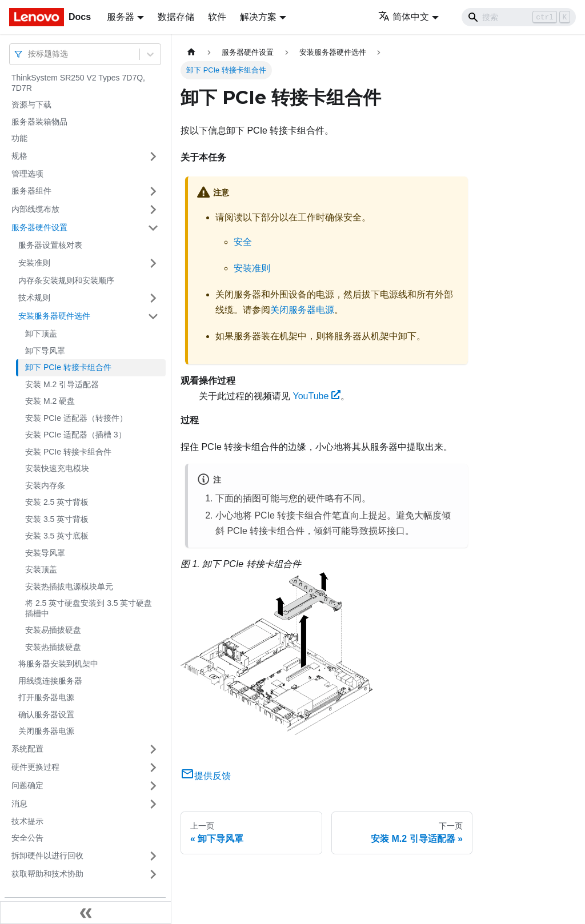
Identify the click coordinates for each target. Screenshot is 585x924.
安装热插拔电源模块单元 (69, 586)
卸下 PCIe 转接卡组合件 (68, 367)
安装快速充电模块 (57, 468)
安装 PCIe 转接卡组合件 (68, 452)
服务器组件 (31, 191)
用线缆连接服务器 (50, 681)
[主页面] (191, 52)
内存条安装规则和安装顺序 (66, 280)
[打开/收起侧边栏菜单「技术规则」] (153, 298)
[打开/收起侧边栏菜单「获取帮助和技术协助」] (153, 874)
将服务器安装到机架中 (58, 664)
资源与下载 (31, 105)
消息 (19, 804)
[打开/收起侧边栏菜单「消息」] (153, 804)
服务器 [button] (121, 17)
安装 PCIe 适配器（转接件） (76, 418)
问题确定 (27, 785)
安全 (243, 242)
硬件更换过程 (35, 767)
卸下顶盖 (41, 334)
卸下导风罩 (45, 351)
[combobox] (29, 54)
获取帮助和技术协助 (47, 874)
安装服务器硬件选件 (54, 316)
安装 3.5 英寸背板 (57, 519)
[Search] (519, 17)
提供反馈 (206, 776)
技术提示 (27, 821)
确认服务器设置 (46, 714)
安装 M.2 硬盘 (50, 401)
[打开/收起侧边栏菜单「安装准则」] (153, 263)
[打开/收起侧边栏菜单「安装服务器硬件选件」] (153, 316)
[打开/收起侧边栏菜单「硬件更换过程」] (153, 768)
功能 (19, 138)
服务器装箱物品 (39, 122)
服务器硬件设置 (39, 227)
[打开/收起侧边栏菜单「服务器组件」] (153, 191)
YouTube (316, 396)
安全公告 (27, 838)
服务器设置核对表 (50, 245)
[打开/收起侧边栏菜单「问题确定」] (153, 786)
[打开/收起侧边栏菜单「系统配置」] (153, 749)
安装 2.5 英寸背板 (57, 502)
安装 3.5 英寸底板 (57, 536)
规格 (19, 156)
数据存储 (176, 17)
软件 (217, 17)
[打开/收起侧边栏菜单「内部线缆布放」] (153, 210)
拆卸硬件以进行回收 (47, 855)
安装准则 (34, 263)
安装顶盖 (41, 569)
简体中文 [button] (404, 17)
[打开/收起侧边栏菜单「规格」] (153, 156)
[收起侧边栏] (86, 913)
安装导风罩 (45, 553)
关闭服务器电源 (46, 731)
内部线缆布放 (35, 209)
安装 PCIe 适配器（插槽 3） (76, 435)
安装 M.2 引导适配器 (62, 384)
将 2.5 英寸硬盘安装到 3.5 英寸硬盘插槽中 (89, 608)
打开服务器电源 (46, 697)
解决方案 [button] (258, 17)
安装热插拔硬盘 (53, 647)
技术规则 (34, 298)
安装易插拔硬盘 (53, 630)
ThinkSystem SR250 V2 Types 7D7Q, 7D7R (78, 83)
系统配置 (27, 749)
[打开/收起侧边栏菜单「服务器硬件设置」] (153, 228)
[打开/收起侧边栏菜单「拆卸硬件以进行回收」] (153, 856)
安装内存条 (45, 485)
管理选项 (27, 174)
